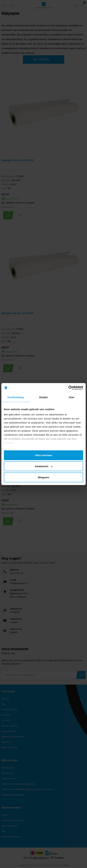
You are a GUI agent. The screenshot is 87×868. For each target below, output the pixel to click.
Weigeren (43, 477)
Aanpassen (44, 466)
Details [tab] (43, 397)
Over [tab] (72, 397)
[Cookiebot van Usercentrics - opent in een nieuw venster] (68, 388)
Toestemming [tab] (16, 397)
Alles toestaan (43, 455)
